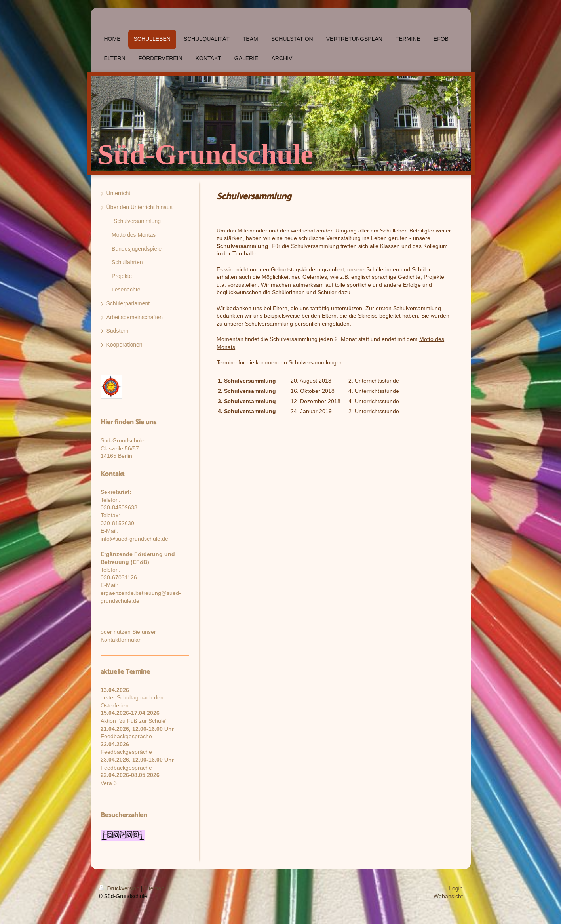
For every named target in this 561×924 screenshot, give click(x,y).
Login (456, 888)
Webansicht (448, 896)
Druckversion (120, 888)
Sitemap (154, 888)
